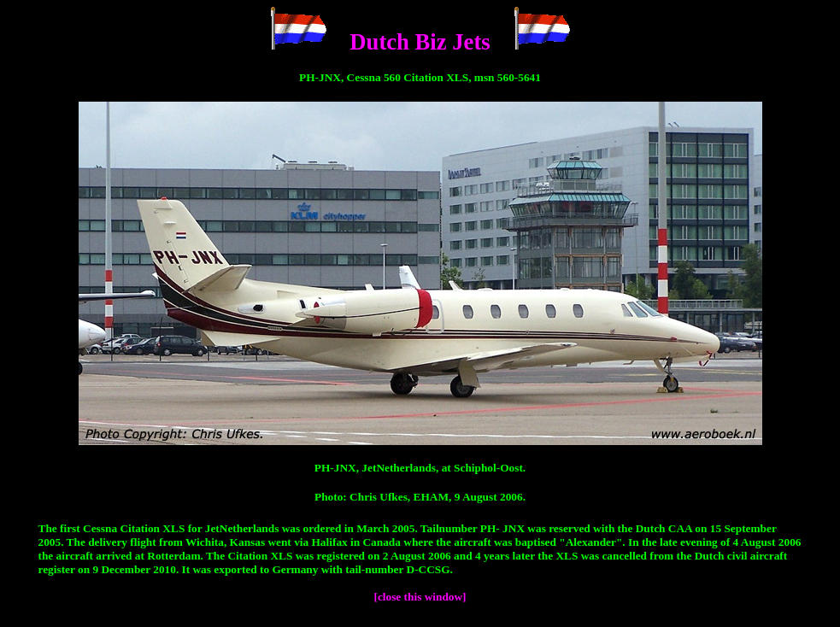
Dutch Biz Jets (420, 42)
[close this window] (420, 597)
